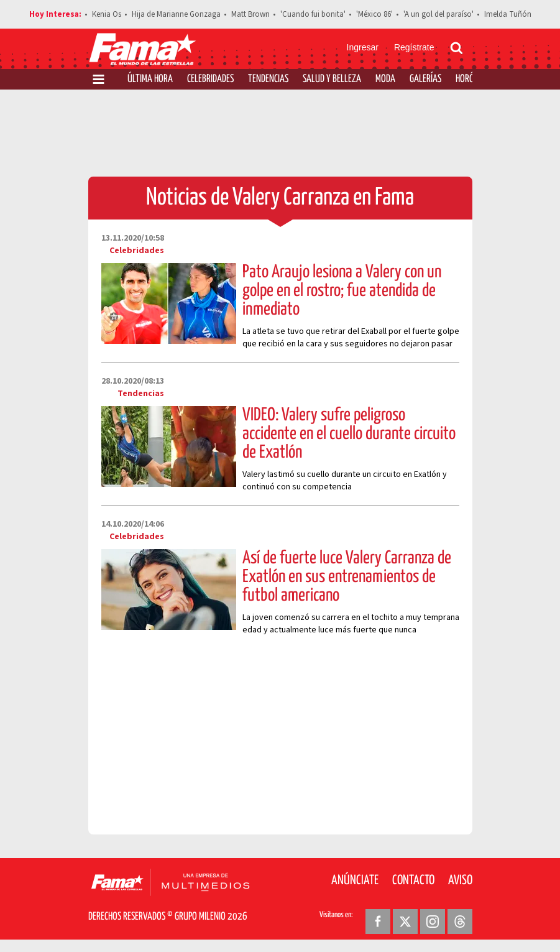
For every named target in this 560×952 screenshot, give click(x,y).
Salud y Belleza (332, 79)
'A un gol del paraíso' (438, 14)
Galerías (425, 79)
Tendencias (268, 79)
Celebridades (210, 79)
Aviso (460, 880)
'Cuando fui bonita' (313, 14)
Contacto (413, 880)
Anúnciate (355, 880)
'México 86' (374, 14)
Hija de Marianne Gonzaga (176, 14)
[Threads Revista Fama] (460, 922)
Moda (385, 79)
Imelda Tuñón (508, 14)
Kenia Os (107, 14)
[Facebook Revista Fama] (378, 922)
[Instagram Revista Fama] (433, 922)
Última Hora (150, 79)
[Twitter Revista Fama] (405, 922)
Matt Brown (250, 14)
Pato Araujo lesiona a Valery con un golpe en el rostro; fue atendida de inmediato (342, 291)
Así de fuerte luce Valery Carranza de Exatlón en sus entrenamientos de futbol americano (347, 577)
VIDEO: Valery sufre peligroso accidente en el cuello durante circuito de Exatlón (349, 434)
